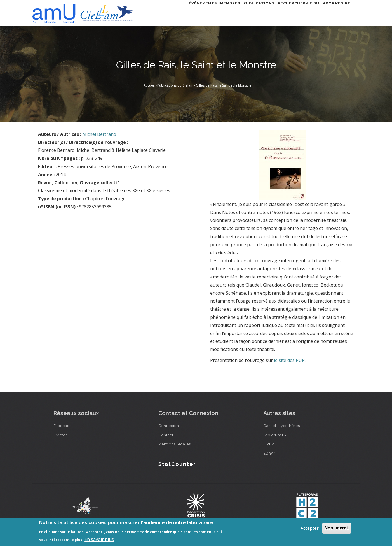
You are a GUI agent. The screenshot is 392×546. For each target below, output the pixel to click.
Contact (166, 435)
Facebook (63, 426)
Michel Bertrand (99, 134)
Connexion (169, 426)
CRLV (269, 444)
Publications (244, 12)
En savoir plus (99, 539)
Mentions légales (175, 444)
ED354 (270, 453)
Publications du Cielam (175, 85)
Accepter (310, 528)
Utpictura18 (275, 435)
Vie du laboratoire (326, 12)
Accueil (149, 85)
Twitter (60, 435)
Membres (208, 12)
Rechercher (282, 12)
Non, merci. (337, 528)
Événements (174, 12)
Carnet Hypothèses (282, 426)
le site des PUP (289, 360)
